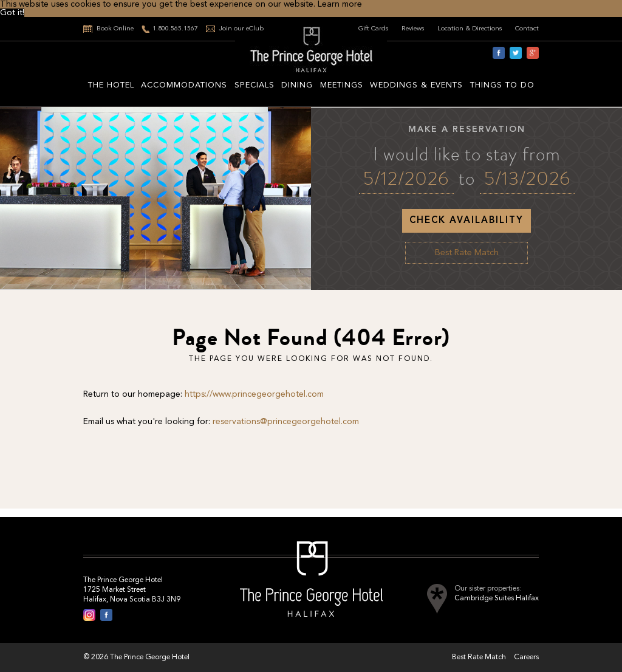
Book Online (115, 29)
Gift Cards (374, 29)
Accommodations (184, 85)
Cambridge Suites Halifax (497, 598)
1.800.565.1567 (175, 29)
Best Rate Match (467, 253)
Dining (297, 85)
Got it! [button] (12, 13)
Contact (527, 29)
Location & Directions (470, 29)
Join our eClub (241, 29)
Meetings (342, 85)
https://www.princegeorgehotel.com (254, 394)
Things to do (502, 85)
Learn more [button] (340, 4)
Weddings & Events (416, 85)
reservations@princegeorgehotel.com (286, 422)
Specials (255, 85)
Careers (526, 657)
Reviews (413, 29)
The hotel (111, 85)
